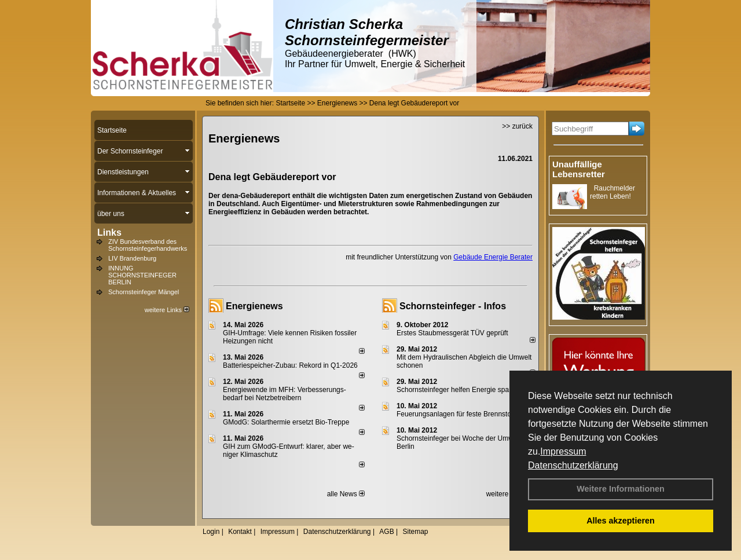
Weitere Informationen (621, 489)
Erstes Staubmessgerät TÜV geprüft (452, 333)
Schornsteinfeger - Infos (453, 306)
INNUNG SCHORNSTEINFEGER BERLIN (142, 275)
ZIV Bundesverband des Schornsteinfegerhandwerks (148, 245)
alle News (346, 494)
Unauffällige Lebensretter (579, 169)
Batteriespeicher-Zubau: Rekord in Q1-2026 (290, 365)
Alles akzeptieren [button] (621, 521)
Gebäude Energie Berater (493, 257)
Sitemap (415, 532)
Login (211, 532)
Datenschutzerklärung (573, 465)
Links (109, 233)
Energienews (254, 306)
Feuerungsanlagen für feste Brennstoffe (458, 414)
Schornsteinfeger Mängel (144, 292)
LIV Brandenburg (132, 258)
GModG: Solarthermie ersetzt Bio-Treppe (286, 422)
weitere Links (167, 310)
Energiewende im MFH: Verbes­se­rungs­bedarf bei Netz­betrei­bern (285, 394)
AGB (386, 532)
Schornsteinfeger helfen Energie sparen (458, 390)
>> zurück (517, 126)
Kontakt (240, 532)
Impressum (563, 451)
